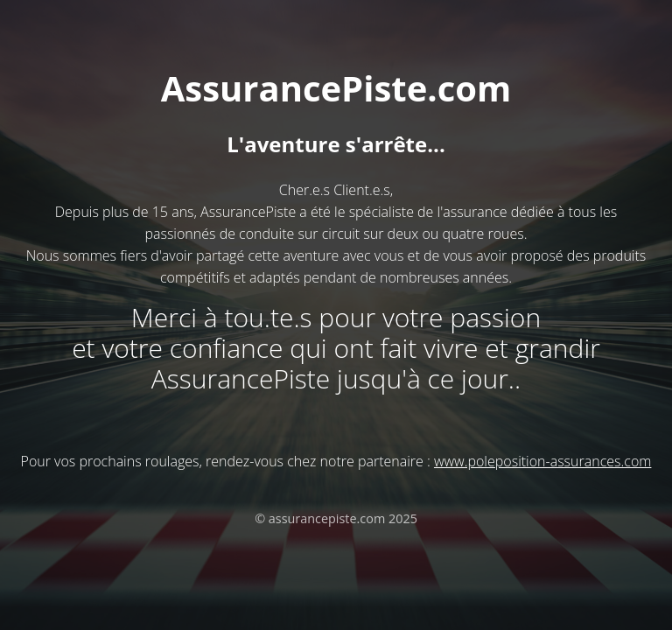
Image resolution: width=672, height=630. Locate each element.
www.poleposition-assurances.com (542, 461)
